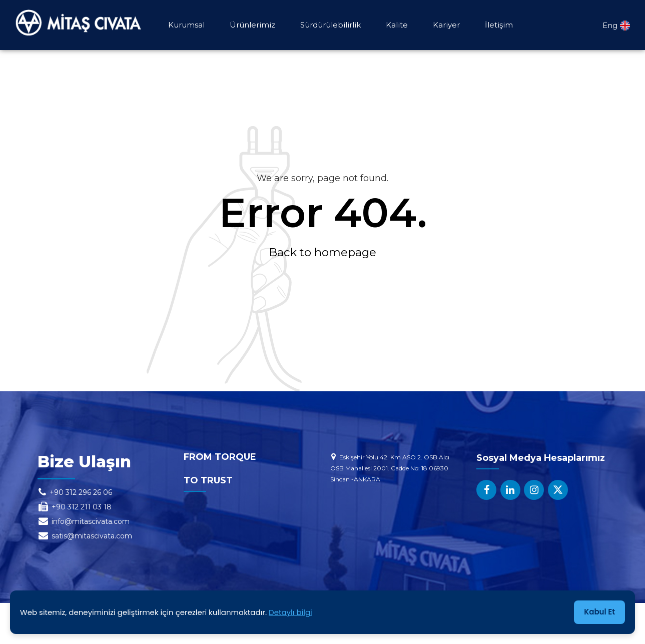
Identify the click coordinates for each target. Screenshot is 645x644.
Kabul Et (599, 612)
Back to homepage (322, 252)
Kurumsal (186, 25)
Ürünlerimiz (252, 25)
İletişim (499, 25)
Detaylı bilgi (290, 612)
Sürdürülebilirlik (331, 25)
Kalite (397, 25)
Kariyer (446, 25)
